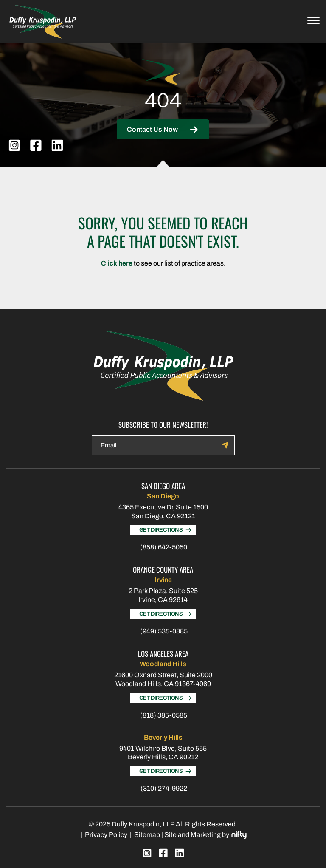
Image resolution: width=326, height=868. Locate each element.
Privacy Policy (106, 835)
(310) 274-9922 (164, 788)
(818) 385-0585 (164, 715)
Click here (117, 263)
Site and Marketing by (205, 835)
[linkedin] (57, 145)
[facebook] (36, 145)
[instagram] (14, 145)
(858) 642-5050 (164, 547)
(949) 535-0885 (164, 631)
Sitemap (147, 835)
